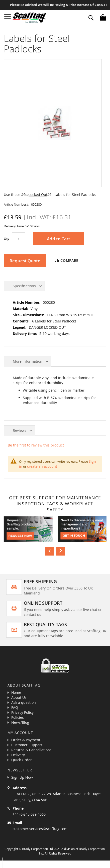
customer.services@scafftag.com (40, 829)
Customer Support (27, 745)
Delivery (18, 755)
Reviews (20, 430)
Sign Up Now (22, 777)
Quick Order (22, 760)
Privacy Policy (22, 712)
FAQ (15, 707)
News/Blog (20, 722)
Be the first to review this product (36, 445)
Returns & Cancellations (31, 750)
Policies (18, 717)
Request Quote (25, 261)
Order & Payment (26, 740)
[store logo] (29, 18)
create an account (42, 466)
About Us (19, 697)
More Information (28, 361)
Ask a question (24, 702)
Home (16, 692)
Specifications (24, 286)
